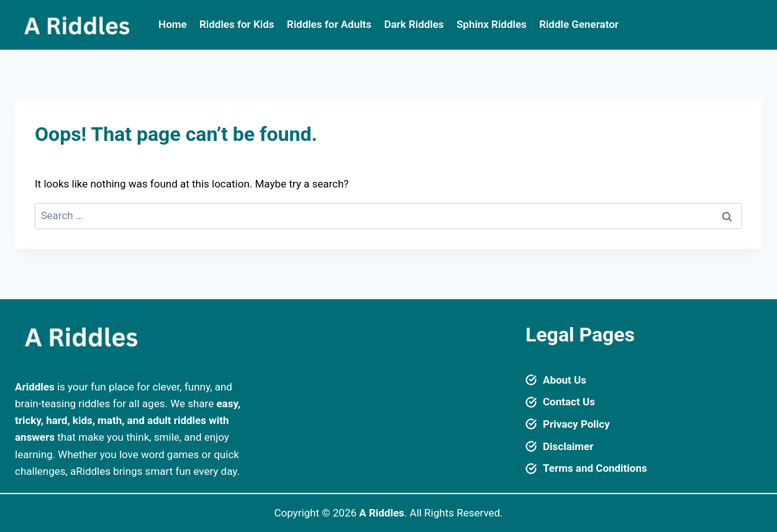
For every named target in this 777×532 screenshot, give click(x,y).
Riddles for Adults (329, 24)
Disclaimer (568, 446)
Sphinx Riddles (492, 24)
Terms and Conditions (595, 468)
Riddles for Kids (237, 24)
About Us (565, 380)
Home (173, 24)
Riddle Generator (579, 24)
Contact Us (569, 402)
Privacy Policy (576, 424)
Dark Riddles (414, 24)
